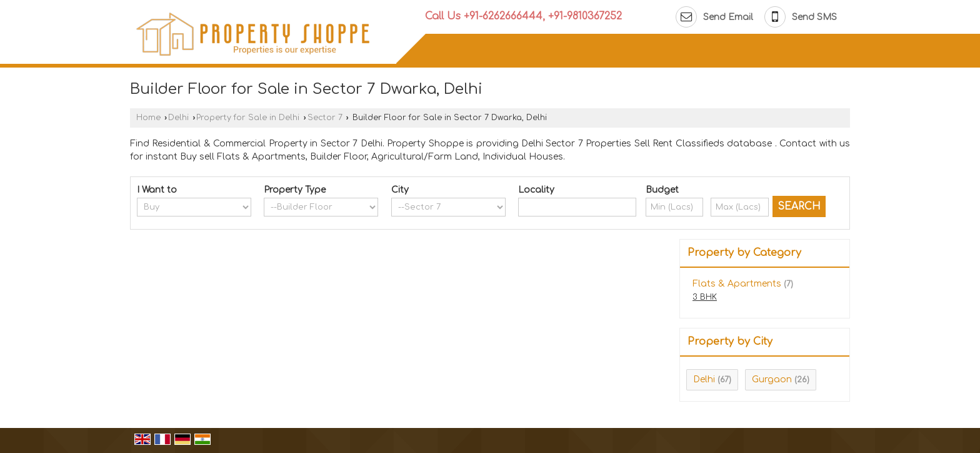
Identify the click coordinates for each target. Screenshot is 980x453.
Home (148, 118)
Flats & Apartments (737, 284)
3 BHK (705, 297)
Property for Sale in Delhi (248, 118)
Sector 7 (325, 118)
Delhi (178, 118)
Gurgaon (772, 379)
